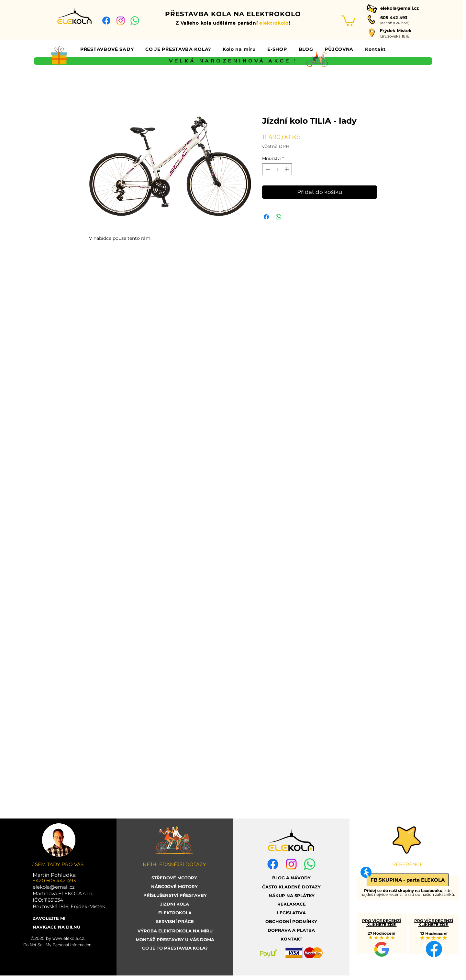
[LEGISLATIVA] (292, 913)
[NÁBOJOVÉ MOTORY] (174, 887)
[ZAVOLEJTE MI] (57, 918)
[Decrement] (267, 169)
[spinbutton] (277, 169)
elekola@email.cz (399, 8)
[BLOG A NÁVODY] (292, 878)
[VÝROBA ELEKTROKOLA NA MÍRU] (175, 931)
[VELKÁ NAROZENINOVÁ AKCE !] (233, 61)
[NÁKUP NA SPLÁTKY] (292, 896)
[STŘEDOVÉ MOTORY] (174, 878)
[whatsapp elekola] (135, 21)
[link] (348, 20)
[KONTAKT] (292, 939)
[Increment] (287, 169)
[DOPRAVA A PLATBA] (291, 930)
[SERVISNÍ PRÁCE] (175, 922)
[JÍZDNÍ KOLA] (175, 904)
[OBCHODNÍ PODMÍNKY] (291, 922)
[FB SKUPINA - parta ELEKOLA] (408, 880)
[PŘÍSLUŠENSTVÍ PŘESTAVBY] (175, 895)
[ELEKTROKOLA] (175, 913)
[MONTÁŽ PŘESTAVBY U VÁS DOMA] (175, 940)
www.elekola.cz (68, 938)
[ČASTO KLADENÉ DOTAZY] (292, 887)
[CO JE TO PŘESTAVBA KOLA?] (175, 948)
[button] (107, 49)
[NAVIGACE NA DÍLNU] (57, 927)
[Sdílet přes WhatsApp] (279, 217)
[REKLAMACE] (292, 904)
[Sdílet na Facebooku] (266, 217)
